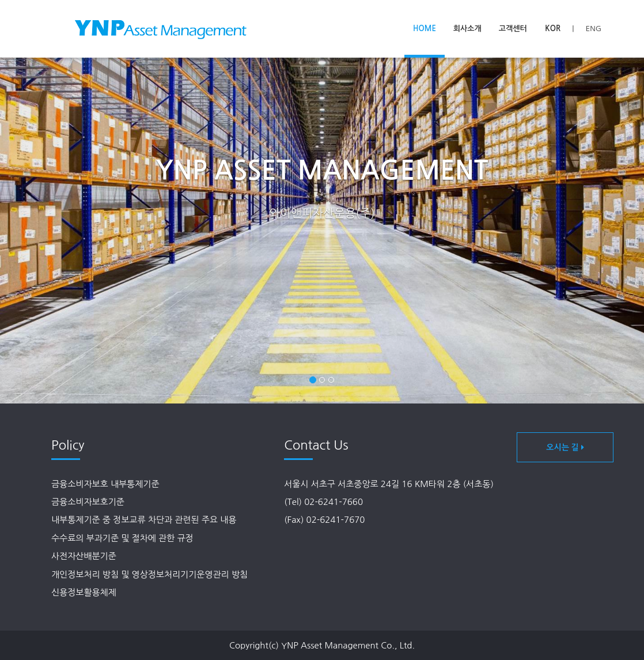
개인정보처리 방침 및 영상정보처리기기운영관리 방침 (149, 574)
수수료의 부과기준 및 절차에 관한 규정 (122, 538)
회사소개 (467, 29)
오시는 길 (565, 447)
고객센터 (513, 29)
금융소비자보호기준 (88, 502)
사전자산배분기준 (84, 556)
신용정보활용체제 (84, 592)
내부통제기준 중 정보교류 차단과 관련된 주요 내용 (144, 520)
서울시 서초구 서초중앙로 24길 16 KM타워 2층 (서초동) (389, 484)
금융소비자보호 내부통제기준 (105, 484)
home (425, 29)
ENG (594, 29)
